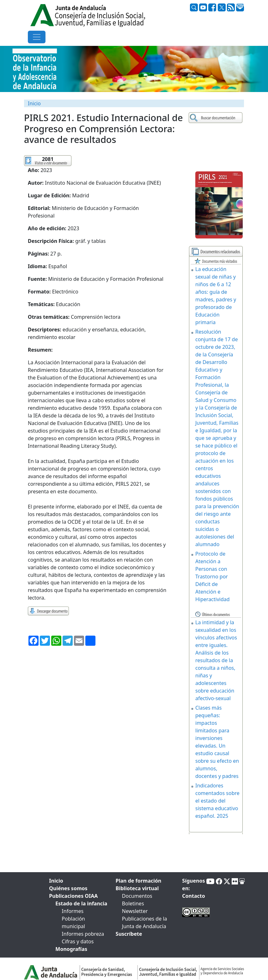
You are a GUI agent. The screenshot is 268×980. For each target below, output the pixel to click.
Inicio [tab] (56, 881)
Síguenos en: (193, 884)
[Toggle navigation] (37, 37)
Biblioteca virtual (137, 888)
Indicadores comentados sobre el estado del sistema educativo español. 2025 (217, 801)
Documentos (137, 896)
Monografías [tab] (71, 949)
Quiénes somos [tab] (68, 888)
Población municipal (73, 922)
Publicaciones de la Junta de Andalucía (145, 922)
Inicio (34, 103)
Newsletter (135, 911)
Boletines (133, 903)
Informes (73, 911)
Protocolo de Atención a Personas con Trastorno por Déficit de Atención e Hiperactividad (213, 576)
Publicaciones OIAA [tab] (73, 896)
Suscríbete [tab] (129, 934)
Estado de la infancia (81, 903)
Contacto (193, 896)
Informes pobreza (83, 934)
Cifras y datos (78, 941)
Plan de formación (139, 881)
